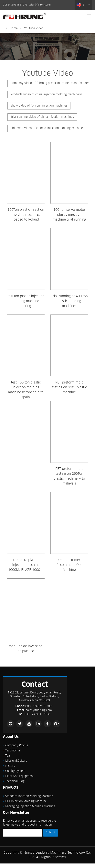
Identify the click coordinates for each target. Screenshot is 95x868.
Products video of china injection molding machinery (46, 95)
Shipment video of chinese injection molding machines (47, 128)
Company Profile (17, 746)
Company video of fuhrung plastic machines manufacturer (50, 83)
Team (9, 756)
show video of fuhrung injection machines (39, 106)
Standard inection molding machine (29, 796)
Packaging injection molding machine (30, 806)
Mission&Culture (16, 761)
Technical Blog (15, 781)
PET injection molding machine (26, 801)
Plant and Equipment (20, 776)
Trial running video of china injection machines (42, 117)
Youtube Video (34, 29)
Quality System (15, 771)
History (10, 766)
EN (83, 5)
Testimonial (13, 751)
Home (14, 29)
